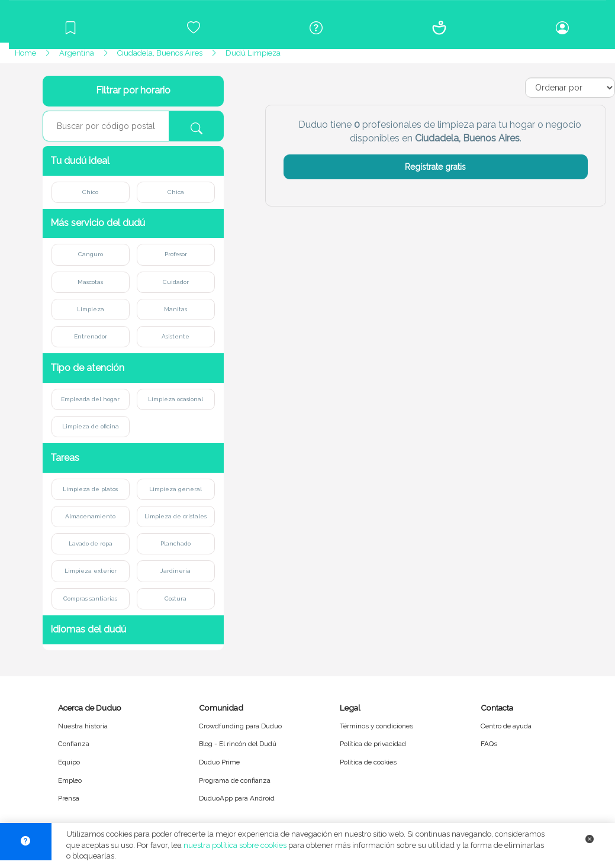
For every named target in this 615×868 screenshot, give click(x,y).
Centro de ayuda (506, 726)
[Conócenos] (439, 28)
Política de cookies (368, 762)
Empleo (70, 780)
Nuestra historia (83, 726)
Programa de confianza (235, 780)
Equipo (69, 762)
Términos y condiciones (376, 726)
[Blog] (70, 28)
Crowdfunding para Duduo (240, 726)
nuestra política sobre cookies (235, 845)
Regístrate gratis (435, 167)
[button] (133, 161)
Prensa (69, 798)
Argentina (77, 53)
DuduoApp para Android (237, 798)
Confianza (74, 744)
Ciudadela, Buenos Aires (160, 53)
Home (25, 53)
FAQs (489, 744)
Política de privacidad (373, 744)
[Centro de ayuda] (317, 28)
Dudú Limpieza (253, 53)
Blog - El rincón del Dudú (238, 744)
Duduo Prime (219, 762)
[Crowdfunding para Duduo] (194, 28)
